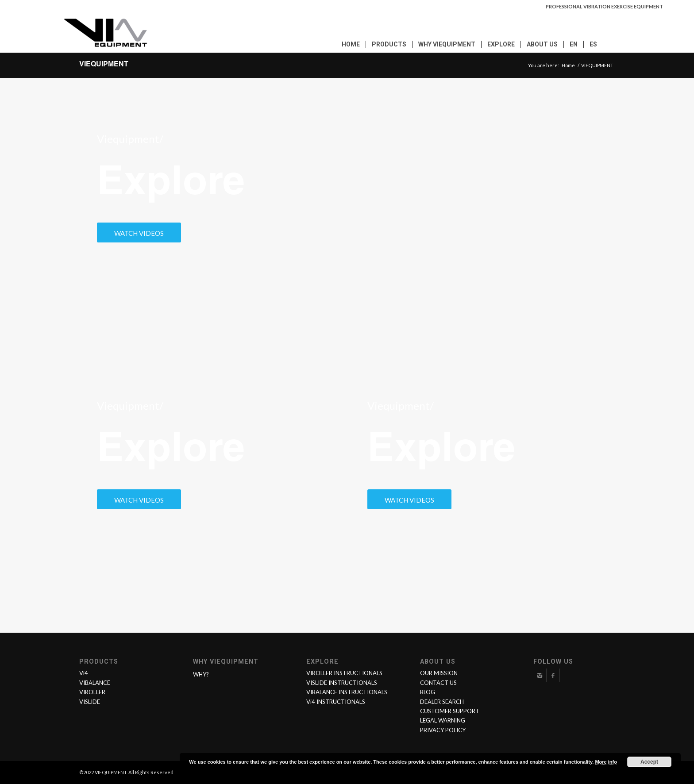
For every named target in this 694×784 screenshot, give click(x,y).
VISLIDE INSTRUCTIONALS (342, 683)
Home (568, 65)
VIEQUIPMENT (104, 65)
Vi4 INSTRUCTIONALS (336, 702)
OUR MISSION (439, 673)
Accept (649, 762)
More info (606, 762)
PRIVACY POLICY (443, 730)
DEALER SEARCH (442, 702)
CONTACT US (438, 683)
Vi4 (84, 673)
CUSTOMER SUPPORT (450, 711)
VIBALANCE (95, 683)
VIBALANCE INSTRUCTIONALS (347, 692)
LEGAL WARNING (443, 720)
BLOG (428, 692)
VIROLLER (92, 692)
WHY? (201, 674)
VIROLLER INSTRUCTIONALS (344, 673)
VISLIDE (90, 702)
